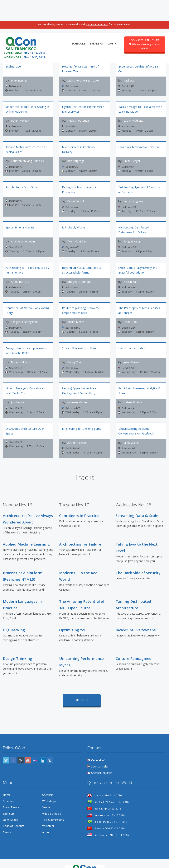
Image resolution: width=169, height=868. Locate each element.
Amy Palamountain (23, 238)
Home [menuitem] (7, 786)
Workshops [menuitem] (49, 792)
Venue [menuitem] (46, 798)
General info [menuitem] (99, 751)
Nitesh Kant (131, 277)
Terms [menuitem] (7, 823)
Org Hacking (14, 621)
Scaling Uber (14, 66)
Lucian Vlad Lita (133, 120)
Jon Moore (18, 395)
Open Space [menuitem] (10, 811)
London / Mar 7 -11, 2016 (104, 787)
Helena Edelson (133, 395)
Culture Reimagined (134, 650)
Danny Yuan (75, 356)
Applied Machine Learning (26, 535)
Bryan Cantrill (76, 198)
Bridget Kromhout (79, 277)
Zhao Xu (39, 159)
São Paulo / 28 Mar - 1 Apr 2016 (108, 793)
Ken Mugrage (76, 159)
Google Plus (21, 751)
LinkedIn (42, 751)
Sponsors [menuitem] (9, 805)
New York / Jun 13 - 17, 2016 (106, 806)
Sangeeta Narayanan (24, 317)
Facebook (13, 751)
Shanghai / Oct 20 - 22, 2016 (106, 820)
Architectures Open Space (22, 184)
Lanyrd (50, 751)
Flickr (35, 751)
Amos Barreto (20, 277)
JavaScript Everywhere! (136, 621)
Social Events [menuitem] (11, 798)
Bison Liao (130, 317)
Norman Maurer (78, 395)
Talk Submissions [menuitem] (53, 811)
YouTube (28, 751)
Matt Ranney (19, 80)
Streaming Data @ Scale (137, 507)
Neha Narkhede (21, 356)
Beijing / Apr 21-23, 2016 (104, 800)
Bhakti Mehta (76, 317)
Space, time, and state (20, 224)
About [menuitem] (46, 823)
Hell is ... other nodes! (132, 342)
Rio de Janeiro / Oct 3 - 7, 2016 (107, 813)
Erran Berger (132, 159)
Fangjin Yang (132, 238)
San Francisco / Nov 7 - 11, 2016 (108, 826)
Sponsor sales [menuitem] (100, 758)
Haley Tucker (92, 80)
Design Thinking (17, 650)
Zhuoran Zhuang (22, 159)
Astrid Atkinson (77, 434)
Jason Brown (132, 356)
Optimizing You (73, 621)
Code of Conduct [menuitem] (13, 817)
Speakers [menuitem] (96, 19)
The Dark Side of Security (138, 564)
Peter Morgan (20, 120)
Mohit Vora (74, 80)
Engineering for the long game (82, 421)
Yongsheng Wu (133, 198)
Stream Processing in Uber (79, 342)
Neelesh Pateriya (78, 120)
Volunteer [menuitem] (48, 817)
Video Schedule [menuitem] (52, 805)
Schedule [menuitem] (78, 19)
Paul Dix (129, 80)
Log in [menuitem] (112, 19)
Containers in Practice (79, 507)
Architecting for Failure (80, 535)
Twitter (6, 751)
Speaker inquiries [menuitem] (102, 764)
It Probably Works (74, 224)
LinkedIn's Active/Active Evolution (139, 145)
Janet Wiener (132, 434)
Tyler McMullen (77, 238)
